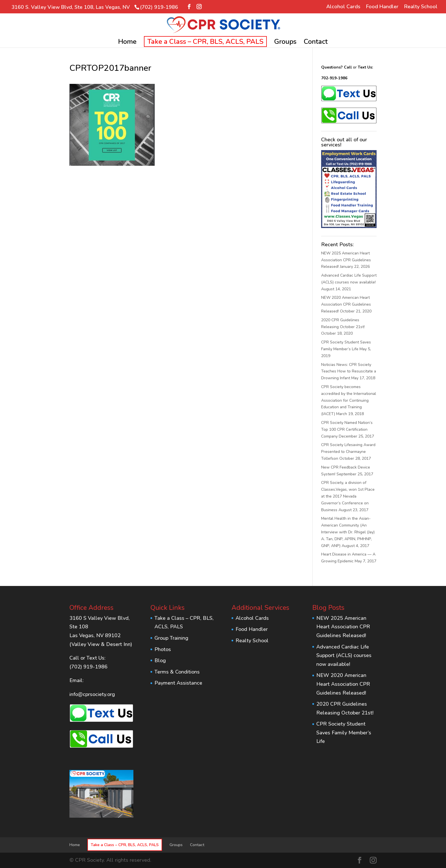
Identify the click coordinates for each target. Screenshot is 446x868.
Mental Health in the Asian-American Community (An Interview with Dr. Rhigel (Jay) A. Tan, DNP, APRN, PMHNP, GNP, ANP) (348, 532)
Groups (285, 43)
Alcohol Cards (343, 7)
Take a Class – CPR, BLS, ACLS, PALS (205, 42)
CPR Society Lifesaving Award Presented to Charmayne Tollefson (348, 452)
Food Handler (382, 7)
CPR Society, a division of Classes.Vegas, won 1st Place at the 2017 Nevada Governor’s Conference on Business (348, 496)
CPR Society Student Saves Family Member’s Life (344, 733)
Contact (316, 43)
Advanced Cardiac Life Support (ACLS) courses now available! (344, 655)
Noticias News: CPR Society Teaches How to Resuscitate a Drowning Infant (349, 371)
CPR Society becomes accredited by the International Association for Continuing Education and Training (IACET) (349, 400)
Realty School (421, 7)
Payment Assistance (178, 683)
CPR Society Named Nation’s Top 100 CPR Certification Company (347, 429)
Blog (160, 660)
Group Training (171, 638)
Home (127, 43)
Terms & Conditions (177, 672)
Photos (163, 649)
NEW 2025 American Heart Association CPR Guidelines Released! (346, 260)
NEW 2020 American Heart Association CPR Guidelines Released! (346, 304)
